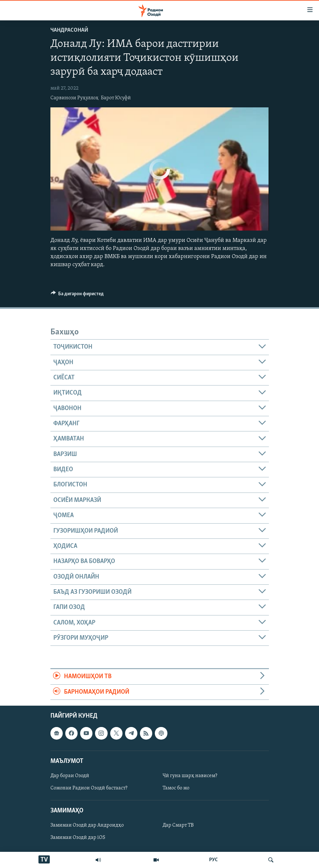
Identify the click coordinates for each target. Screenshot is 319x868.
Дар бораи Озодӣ (70, 776)
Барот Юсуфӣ (116, 98)
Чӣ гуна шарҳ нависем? (190, 776)
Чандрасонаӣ (69, 30)
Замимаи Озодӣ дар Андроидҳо (87, 825)
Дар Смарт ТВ (178, 825)
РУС (213, 860)
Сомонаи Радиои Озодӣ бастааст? (89, 788)
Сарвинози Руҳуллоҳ (74, 98)
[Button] (77, 295)
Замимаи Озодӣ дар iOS (78, 838)
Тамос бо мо (176, 788)
